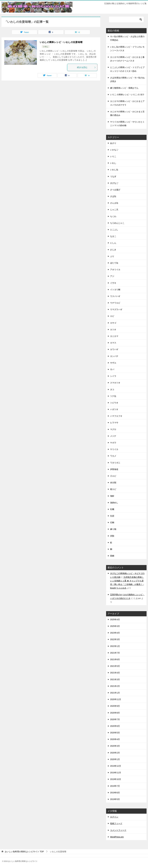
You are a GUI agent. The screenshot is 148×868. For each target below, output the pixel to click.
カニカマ (114, 336)
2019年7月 (115, 786)
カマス (113, 343)
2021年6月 (115, 659)
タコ (112, 389)
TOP (24, 852)
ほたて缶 (114, 263)
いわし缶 (114, 170)
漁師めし (114, 503)
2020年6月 (115, 726)
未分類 (113, 483)
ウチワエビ (115, 303)
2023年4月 (115, 633)
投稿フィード (116, 823)
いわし (46, 47)
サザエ (113, 363)
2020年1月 (115, 759)
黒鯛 (112, 556)
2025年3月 (115, 626)
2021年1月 (115, 693)
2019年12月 (116, 766)
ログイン (114, 817)
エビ (112, 316)
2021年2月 (115, 686)
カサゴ (113, 323)
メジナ (113, 436)
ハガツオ (114, 409)
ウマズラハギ (116, 309)
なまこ (113, 236)
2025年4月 (115, 620)
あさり (113, 143)
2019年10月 (116, 779)
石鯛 (112, 523)
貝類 (112, 536)
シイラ (113, 376)
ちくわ (113, 216)
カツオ (113, 329)
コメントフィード (118, 830)
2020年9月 (115, 706)
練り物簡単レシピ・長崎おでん (124, 88)
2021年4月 (115, 673)
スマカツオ (115, 383)
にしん (113, 243)
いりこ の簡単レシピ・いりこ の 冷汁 (127, 95)
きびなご (114, 183)
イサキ (113, 283)
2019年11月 (116, 773)
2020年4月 (115, 739)
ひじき (113, 250)
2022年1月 (115, 646)
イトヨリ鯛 (115, 290)
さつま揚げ (115, 190)
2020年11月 (116, 699)
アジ (112, 276)
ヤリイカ (114, 449)
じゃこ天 (114, 210)
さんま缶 (114, 203)
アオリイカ (115, 270)
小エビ (113, 476)
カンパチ (114, 356)
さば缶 (113, 196)
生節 (112, 516)
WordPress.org (117, 837)
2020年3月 (115, 746)
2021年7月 (115, 653)
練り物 (113, 529)
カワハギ (114, 349)
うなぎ (113, 176)
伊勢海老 (114, 469)
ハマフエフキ (116, 416)
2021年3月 (115, 679)
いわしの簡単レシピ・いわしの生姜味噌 (61, 42)
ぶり (112, 256)
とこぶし (114, 230)
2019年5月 (115, 799)
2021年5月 (115, 666)
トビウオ (114, 403)
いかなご (114, 150)
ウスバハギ (115, 296)
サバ (112, 369)
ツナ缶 (113, 396)
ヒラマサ (114, 423)
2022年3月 (115, 639)
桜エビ (113, 489)
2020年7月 (115, 719)
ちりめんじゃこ (117, 223)
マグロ (113, 429)
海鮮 (112, 496)
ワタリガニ (115, 463)
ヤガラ (113, 443)
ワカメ (113, 456)
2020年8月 (115, 713)
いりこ (113, 156)
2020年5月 (115, 733)
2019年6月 (115, 793)
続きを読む (86, 67)
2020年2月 (115, 753)
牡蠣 (112, 509)
